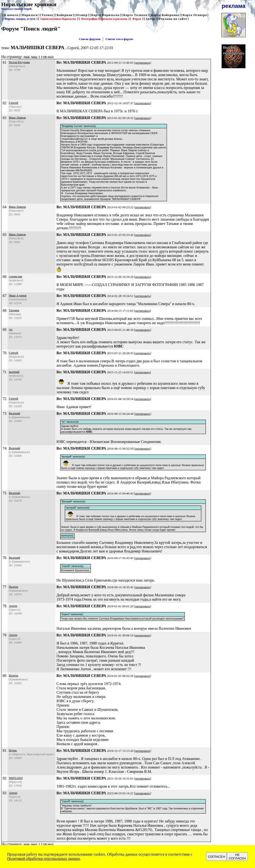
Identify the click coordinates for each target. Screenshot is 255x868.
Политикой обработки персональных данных (44, 859)
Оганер (82, 15)
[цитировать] (143, 63)
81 (5, 751)
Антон (13, 606)
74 (5, 448)
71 (5, 372)
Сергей (13, 103)
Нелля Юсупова (19, 62)
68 (5, 310)
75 (5, 493)
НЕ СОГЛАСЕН (237, 857)
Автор (150, 19)
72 (5, 399)
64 (5, 207)
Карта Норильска (105, 15)
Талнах (47, 15)
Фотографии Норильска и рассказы (104, 19)
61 (5, 62)
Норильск (30, 15)
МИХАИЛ (16, 778)
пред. (34, 57)
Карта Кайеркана (165, 15)
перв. (27, 57)
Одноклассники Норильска (58, 19)
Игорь (13, 750)
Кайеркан (65, 15)
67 (5, 296)
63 (5, 118)
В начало (11, 15)
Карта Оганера (195, 15)
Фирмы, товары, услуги (20, 19)
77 (5, 587)
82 (5, 778)
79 (5, 635)
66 (5, 277)
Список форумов (90, 39)
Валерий (14, 413)
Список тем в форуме (120, 39)
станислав (15, 276)
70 (5, 353)
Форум (137, 19)
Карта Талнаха (135, 15)
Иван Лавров (17, 117)
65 (5, 235)
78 (5, 606)
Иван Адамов (18, 295)
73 (5, 413)
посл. (51, 57)
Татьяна (14, 310)
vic (11, 329)
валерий (14, 372)
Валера (13, 587)
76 (5, 558)
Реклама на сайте (173, 19)
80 (5, 676)
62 (5, 103)
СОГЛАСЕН (217, 857)
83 (5, 793)
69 (5, 330)
